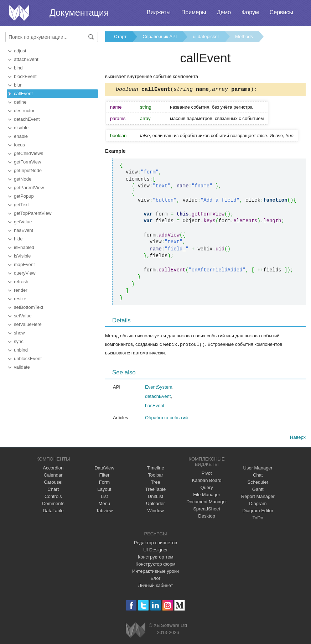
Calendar (53, 476)
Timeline (155, 469)
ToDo (258, 518)
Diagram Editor (258, 511)
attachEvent (26, 59)
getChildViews (28, 153)
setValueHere (28, 324)
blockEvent (25, 76)
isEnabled (24, 247)
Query (206, 488)
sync (19, 341)
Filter (104, 476)
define (20, 102)
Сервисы (281, 12)
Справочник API (160, 37)
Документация (79, 12)
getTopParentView (33, 213)
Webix (136, 631)
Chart (53, 490)
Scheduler (258, 483)
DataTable (53, 511)
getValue (23, 222)
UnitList (155, 497)
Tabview (104, 511)
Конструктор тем (156, 558)
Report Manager (258, 497)
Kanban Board (207, 481)
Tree (155, 483)
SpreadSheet (207, 510)
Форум (250, 12)
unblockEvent (28, 359)
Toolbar (155, 476)
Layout (104, 490)
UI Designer (155, 550)
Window (155, 511)
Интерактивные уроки (155, 572)
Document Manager (207, 502)
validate (22, 367)
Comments (53, 504)
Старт (120, 37)
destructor (24, 111)
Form (104, 483)
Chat (258, 476)
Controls (53, 497)
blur (18, 85)
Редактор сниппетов (155, 543)
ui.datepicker (206, 37)
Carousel (53, 483)
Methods (244, 37)
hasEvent (24, 230)
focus (19, 145)
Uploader (155, 504)
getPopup (24, 196)
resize (20, 299)
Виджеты (159, 12)
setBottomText (28, 307)
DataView (104, 469)
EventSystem (159, 388)
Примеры (194, 12)
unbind (21, 350)
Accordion (53, 469)
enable (21, 136)
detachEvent (27, 119)
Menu (105, 504)
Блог (155, 579)
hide (18, 239)
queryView (25, 273)
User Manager (258, 469)
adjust (20, 51)
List (104, 497)
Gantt (258, 490)
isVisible (22, 256)
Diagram (258, 504)
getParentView (29, 188)
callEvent (23, 94)
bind (18, 68)
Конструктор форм (156, 565)
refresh (21, 282)
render (21, 290)
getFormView (27, 162)
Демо (224, 12)
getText (21, 205)
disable (21, 128)
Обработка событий (166, 418)
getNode (23, 179)
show (19, 333)
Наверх (298, 438)
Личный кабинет (156, 586)
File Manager (207, 495)
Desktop (207, 517)
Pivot (207, 474)
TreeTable (155, 490)
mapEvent (24, 264)
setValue (23, 316)
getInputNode (28, 170)
